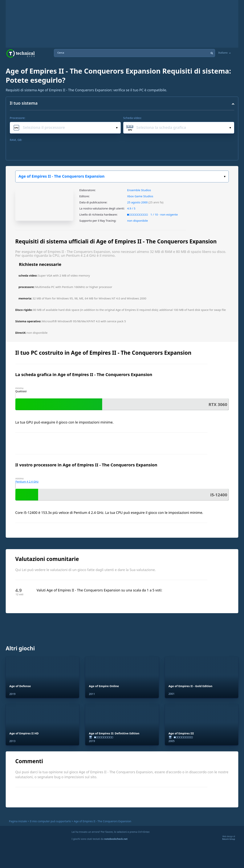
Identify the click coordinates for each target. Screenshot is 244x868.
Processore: (18, 118)
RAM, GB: (16, 140)
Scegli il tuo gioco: (225, 177)
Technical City (21, 53)
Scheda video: (132, 118)
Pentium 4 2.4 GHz (27, 482)
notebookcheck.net (116, 839)
